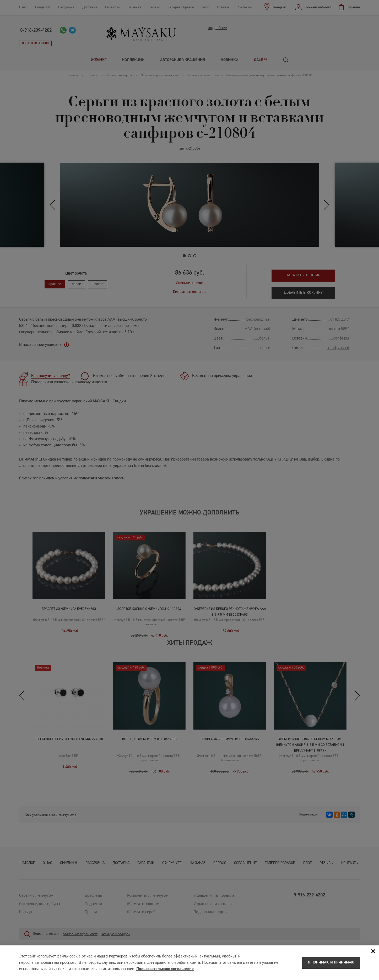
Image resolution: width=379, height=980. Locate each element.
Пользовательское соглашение (165, 971)
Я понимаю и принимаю (331, 965)
